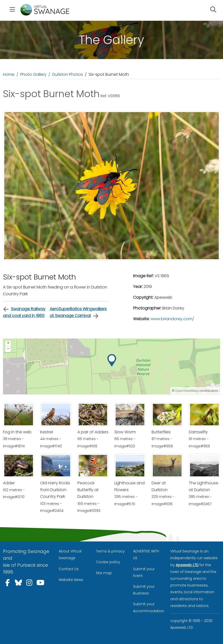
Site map (104, 573)
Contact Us (69, 569)
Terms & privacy (110, 551)
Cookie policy (108, 562)
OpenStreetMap (187, 391)
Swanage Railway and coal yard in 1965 (24, 312)
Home (9, 74)
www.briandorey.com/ (172, 319)
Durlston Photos (68, 74)
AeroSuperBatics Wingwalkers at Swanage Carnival (78, 312)
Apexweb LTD (187, 565)
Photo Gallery (33, 74)
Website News (71, 580)
